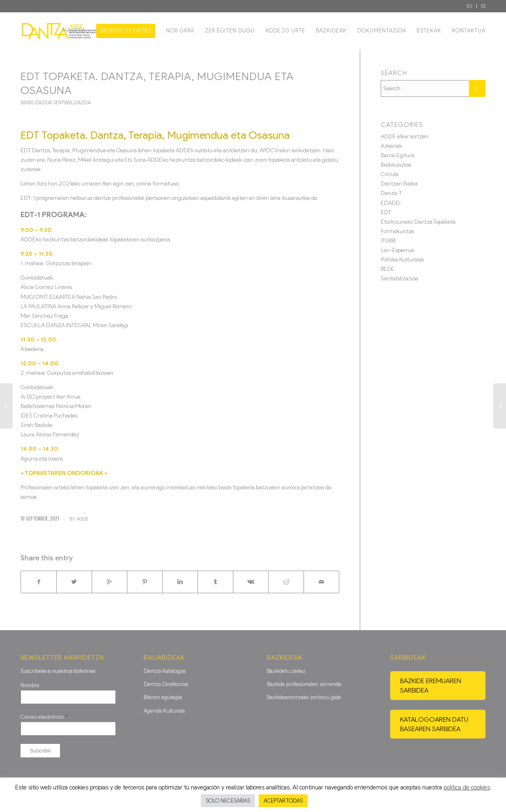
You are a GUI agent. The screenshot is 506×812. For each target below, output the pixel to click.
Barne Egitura (398, 155)
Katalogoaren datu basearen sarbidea (434, 724)
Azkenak (391, 146)
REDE (388, 269)
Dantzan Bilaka (399, 184)
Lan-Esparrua (397, 250)
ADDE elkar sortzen (405, 136)
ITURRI (388, 241)
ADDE (82, 519)
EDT (386, 212)
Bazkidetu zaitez (286, 671)
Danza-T (391, 193)
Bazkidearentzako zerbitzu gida (304, 697)
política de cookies (467, 787)
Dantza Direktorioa (166, 684)
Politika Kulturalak (402, 260)
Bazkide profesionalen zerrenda (304, 684)
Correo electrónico (44, 717)
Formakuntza (397, 231)
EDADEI (391, 203)
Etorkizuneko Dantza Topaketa (418, 222)
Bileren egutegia (163, 697)
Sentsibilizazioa (72, 103)
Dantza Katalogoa (165, 671)
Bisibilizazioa (36, 103)
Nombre (30, 685)
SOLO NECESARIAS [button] (228, 801)
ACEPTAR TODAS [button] (283, 801)
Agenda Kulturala (164, 711)
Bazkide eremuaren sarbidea (431, 686)
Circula (390, 174)
